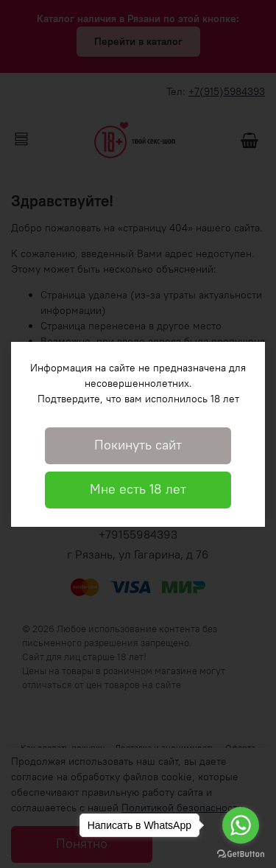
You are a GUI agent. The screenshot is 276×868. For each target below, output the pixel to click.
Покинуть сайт (138, 445)
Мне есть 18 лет (138, 489)
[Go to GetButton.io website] (241, 853)
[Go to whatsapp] (241, 825)
